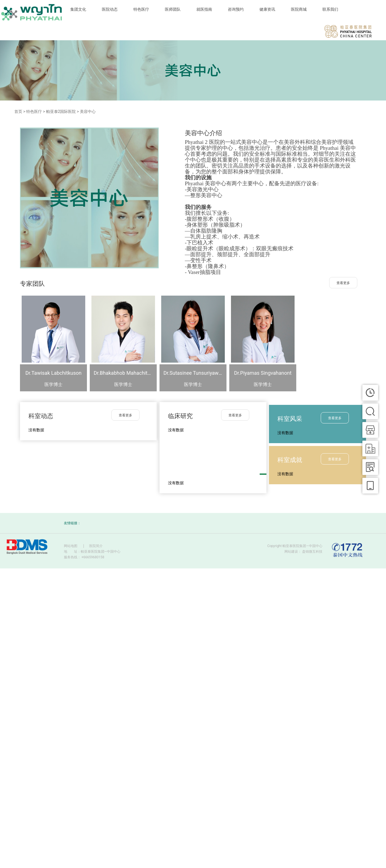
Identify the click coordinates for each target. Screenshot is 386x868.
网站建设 (291, 552)
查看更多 (343, 283)
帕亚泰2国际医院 (61, 111)
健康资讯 (267, 9)
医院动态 (110, 9)
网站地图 (71, 546)
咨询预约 (236, 9)
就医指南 (204, 9)
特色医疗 (141, 9)
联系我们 (330, 9)
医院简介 (96, 546)
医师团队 (173, 9)
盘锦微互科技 (312, 552)
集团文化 (78, 9)
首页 (18, 111)
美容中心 (88, 111)
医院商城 (299, 9)
